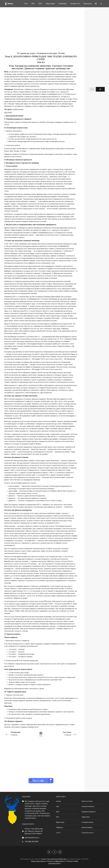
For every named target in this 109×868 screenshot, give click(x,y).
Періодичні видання (89, 812)
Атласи (59, 801)
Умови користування (38, 861)
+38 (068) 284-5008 (31, 842)
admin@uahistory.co (32, 838)
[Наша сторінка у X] (54, 852)
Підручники (86, 817)
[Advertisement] (41, 33)
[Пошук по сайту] (101, 4)
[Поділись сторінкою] (96, 4)
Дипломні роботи (54, 864)
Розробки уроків (87, 822)
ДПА (58, 812)
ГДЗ (57, 806)
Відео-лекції (60, 822)
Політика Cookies (72, 861)
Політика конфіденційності (56, 861)
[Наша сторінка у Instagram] (60, 852)
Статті (58, 833)
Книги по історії (87, 801)
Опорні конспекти (88, 806)
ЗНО (58, 817)
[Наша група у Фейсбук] (49, 852)
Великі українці (87, 827)
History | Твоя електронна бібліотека (54, 859)
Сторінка (19, 733)
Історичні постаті (88, 833)
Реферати (60, 827)
